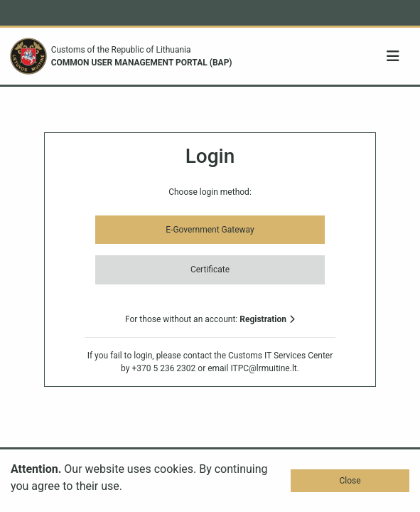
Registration (267, 319)
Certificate (210, 270)
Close (350, 481)
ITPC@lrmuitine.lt (263, 368)
